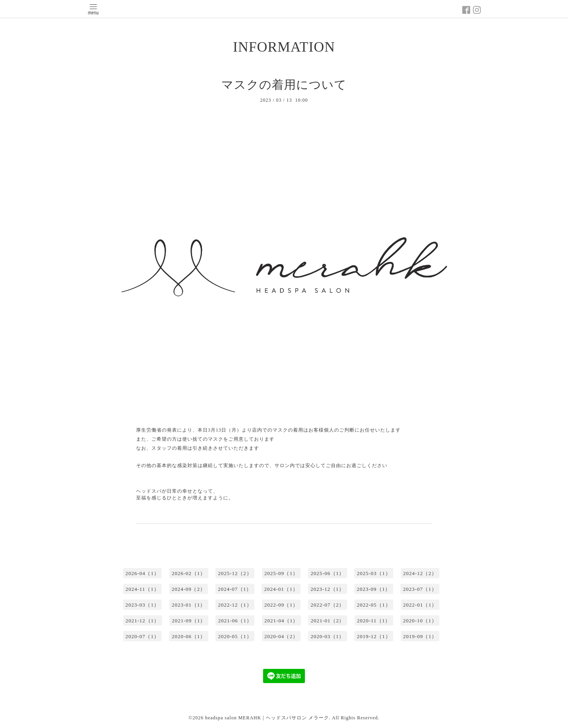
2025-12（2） (235, 573)
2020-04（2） (281, 636)
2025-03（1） (374, 573)
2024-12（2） (420, 573)
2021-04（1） (281, 621)
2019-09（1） (420, 636)
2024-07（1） (235, 589)
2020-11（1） (374, 621)
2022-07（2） (327, 605)
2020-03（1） (327, 636)
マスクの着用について (284, 85)
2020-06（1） (189, 636)
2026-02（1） (189, 573)
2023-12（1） (327, 589)
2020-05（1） (235, 636)
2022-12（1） (235, 605)
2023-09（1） (374, 589)
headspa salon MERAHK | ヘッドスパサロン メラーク (267, 718)
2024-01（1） (281, 589)
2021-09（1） (189, 621)
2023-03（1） (142, 605)
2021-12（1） (142, 621)
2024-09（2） (189, 589)
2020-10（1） (420, 621)
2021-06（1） (235, 621)
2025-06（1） (327, 573)
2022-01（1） (420, 605)
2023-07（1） (420, 589)
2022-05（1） (374, 605)
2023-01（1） (189, 605)
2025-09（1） (281, 573)
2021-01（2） (328, 621)
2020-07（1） (142, 636)
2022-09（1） (281, 605)
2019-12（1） (374, 636)
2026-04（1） (142, 573)
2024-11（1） (142, 589)
